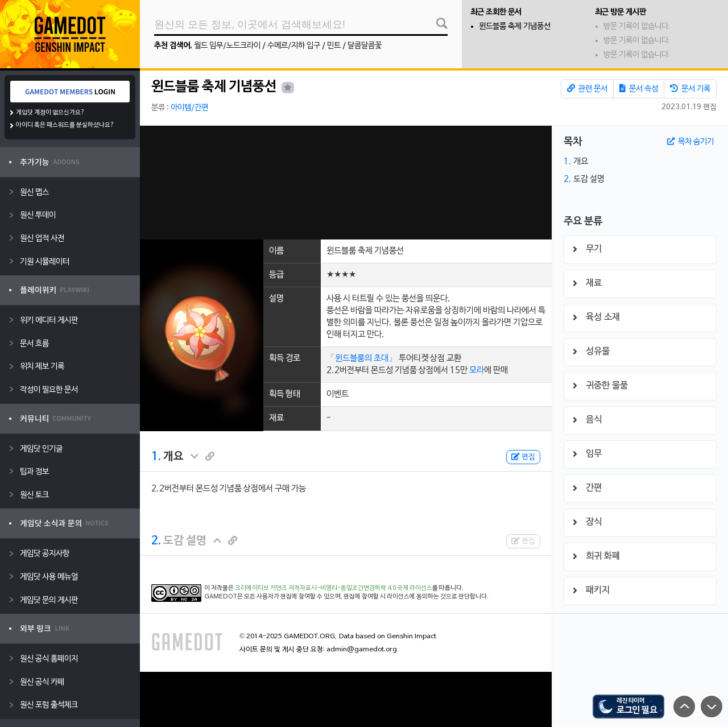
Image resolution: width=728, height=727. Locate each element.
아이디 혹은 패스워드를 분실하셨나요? (65, 125)
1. (156, 457)
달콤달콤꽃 (365, 46)
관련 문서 (587, 89)
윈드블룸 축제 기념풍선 (515, 26)
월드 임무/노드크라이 (227, 46)
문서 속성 (639, 89)
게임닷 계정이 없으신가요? (50, 113)
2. (156, 541)
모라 (477, 370)
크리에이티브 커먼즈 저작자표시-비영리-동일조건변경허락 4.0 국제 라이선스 (334, 588)
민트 (334, 46)
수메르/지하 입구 (294, 46)
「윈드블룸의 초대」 (362, 358)
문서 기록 (690, 89)
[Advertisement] (346, 183)
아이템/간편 (189, 108)
